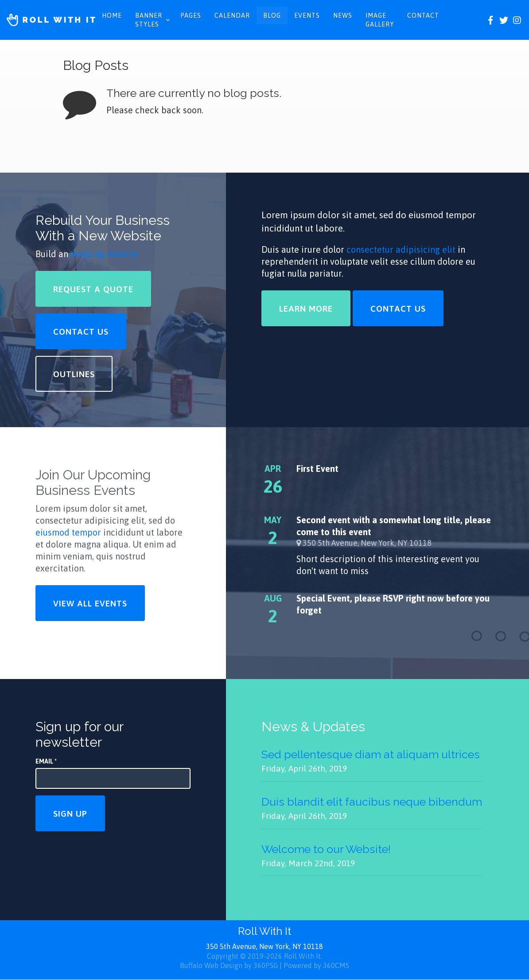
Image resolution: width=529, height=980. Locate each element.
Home (112, 15)
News (343, 15)
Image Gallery (380, 20)
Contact (423, 15)
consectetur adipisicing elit (401, 249)
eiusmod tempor (68, 532)
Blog (272, 15)
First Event (317, 469)
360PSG (266, 965)
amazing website (104, 254)
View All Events (90, 603)
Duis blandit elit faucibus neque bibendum (372, 802)
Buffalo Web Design (211, 965)
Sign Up (70, 814)
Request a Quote (93, 289)
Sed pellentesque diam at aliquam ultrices (371, 754)
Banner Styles (149, 20)
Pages (191, 15)
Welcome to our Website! (326, 849)
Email (46, 761)
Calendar (232, 15)
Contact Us (81, 332)
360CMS (336, 965)
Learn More (306, 309)
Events (307, 15)
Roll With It (264, 931)
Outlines (74, 374)
